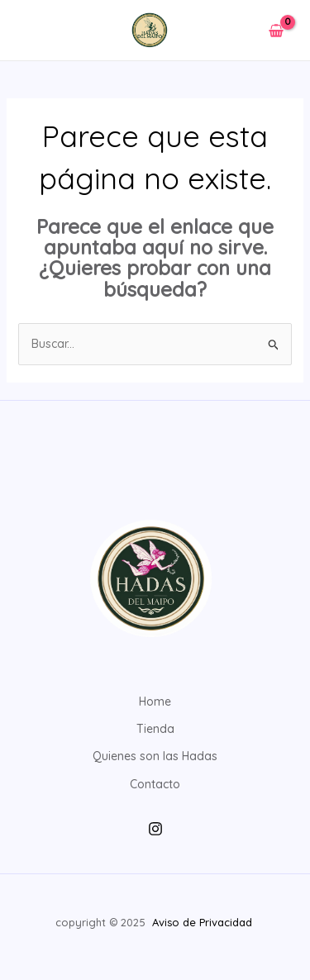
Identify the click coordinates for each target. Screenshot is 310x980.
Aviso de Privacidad (204, 922)
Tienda (155, 729)
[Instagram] (155, 829)
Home (155, 702)
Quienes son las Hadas (155, 756)
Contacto (155, 784)
